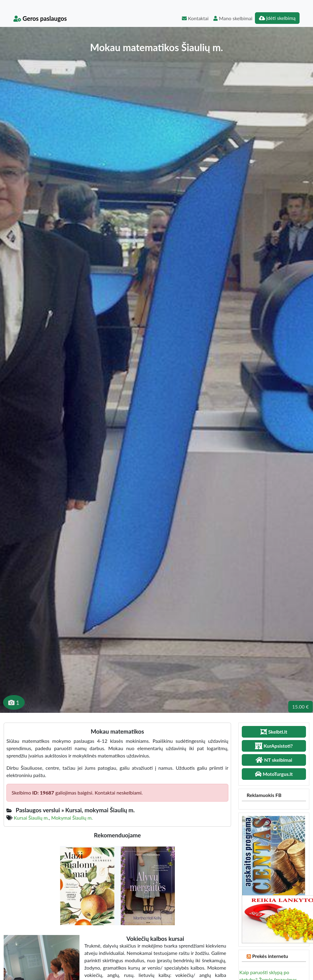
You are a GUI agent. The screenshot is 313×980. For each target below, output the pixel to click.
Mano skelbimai (233, 18)
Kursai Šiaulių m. (31, 818)
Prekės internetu (270, 956)
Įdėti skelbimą (277, 18)
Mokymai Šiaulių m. (72, 818)
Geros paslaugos (40, 18)
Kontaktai (195, 18)
